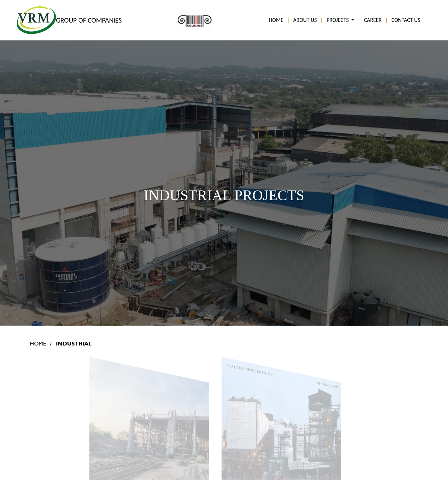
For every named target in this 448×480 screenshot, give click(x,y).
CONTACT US (406, 20)
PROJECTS (338, 20)
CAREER (373, 20)
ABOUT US (305, 20)
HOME (276, 20)
